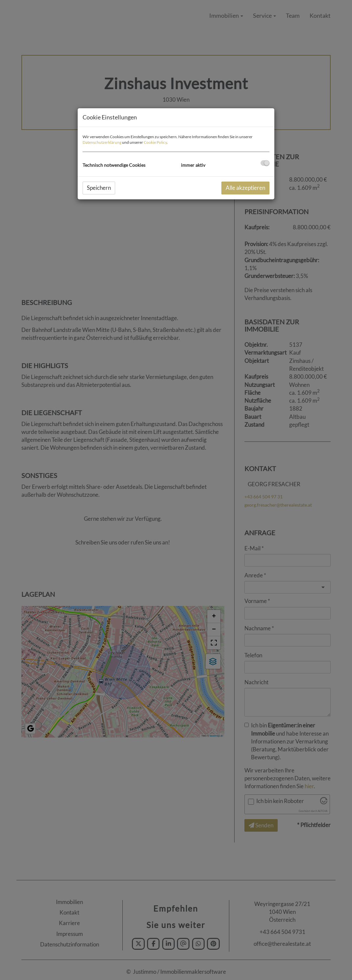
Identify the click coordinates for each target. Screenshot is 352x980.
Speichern (99, 188)
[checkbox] (265, 163)
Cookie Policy (155, 142)
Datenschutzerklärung (102, 142)
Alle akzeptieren (245, 188)
